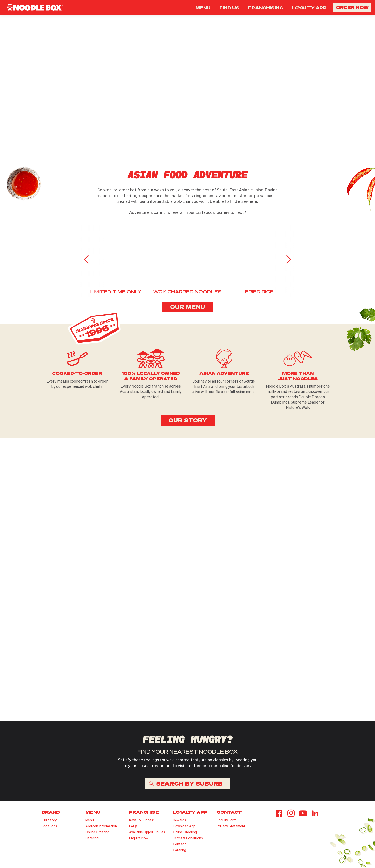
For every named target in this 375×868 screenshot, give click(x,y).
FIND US (229, 8)
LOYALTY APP (309, 8)
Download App (184, 827)
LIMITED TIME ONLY (116, 292)
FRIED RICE (259, 292)
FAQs (133, 827)
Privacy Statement (231, 827)
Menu (90, 821)
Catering (92, 839)
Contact (179, 845)
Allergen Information (101, 827)
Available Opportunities (147, 833)
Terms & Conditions (188, 839)
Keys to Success (142, 821)
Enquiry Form (226, 821)
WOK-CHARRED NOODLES (187, 292)
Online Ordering (97, 833)
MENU (203, 8)
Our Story (49, 821)
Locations (49, 827)
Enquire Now (139, 839)
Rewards (179, 821)
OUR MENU (187, 307)
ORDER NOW (352, 7)
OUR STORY (188, 421)
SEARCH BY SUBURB (189, 784)
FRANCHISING (266, 8)
